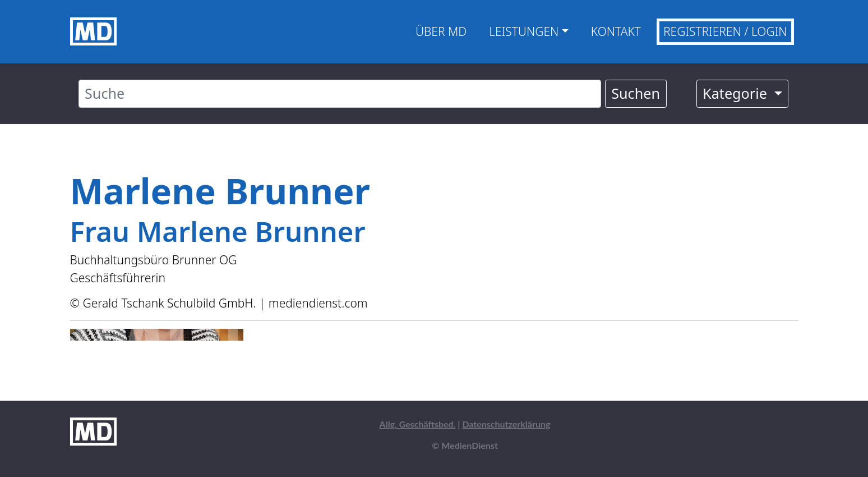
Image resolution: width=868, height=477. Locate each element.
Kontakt (616, 31)
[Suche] (340, 94)
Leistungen (524, 31)
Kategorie (737, 93)
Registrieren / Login (725, 31)
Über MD (441, 31)
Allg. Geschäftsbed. (418, 424)
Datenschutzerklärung (506, 424)
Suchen (636, 93)
